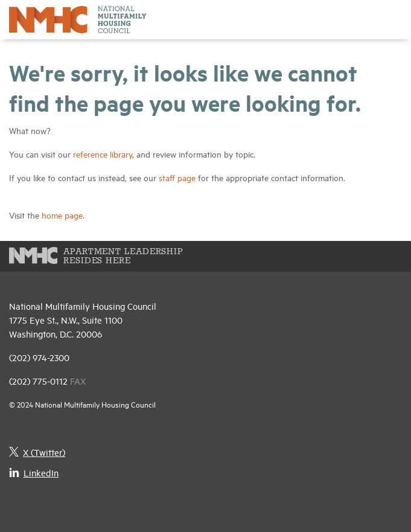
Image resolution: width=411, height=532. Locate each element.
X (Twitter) (37, 452)
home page (62, 215)
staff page (177, 177)
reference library (103, 154)
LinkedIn (34, 473)
